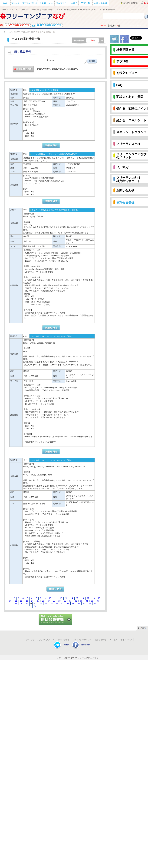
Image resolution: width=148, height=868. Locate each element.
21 (16, 601)
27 (49, 601)
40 (27, 604)
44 (46, 604)
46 (57, 604)
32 (76, 601)
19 (99, 598)
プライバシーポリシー (82, 640)
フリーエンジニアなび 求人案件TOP (19, 32)
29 (59, 601)
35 (92, 601)
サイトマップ (126, 640)
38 (16, 604)
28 (54, 601)
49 (73, 604)
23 (27, 601)
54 (35, 606)
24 (32, 601)
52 (90, 604)
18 (94, 598)
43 (41, 604)
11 (55, 598)
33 (81, 601)
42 (35, 604)
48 (68, 604)
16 (83, 598)
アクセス (113, 640)
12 (61, 598)
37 (10, 604)
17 (88, 598)
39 (21, 604)
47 (62, 604)
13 (66, 598)
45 (51, 604)
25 (38, 601)
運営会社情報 (101, 640)
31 (70, 601)
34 (87, 601)
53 (95, 604)
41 (31, 604)
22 (21, 601)
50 (79, 604)
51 (84, 604)
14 (72, 598)
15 (77, 598)
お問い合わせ (63, 640)
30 (65, 601)
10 (50, 598)
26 (43, 601)
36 (98, 601)
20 (10, 601)
